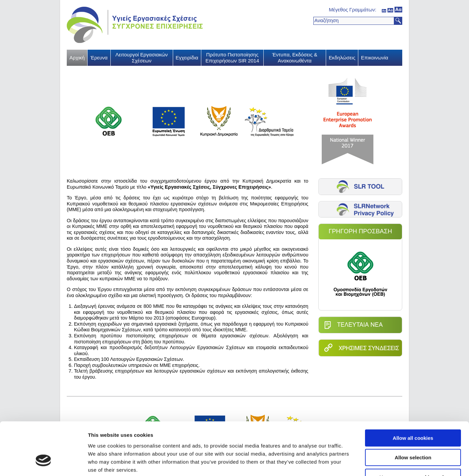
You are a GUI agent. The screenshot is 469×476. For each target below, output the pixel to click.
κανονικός (384, 10)
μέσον (390, 10)
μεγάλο (398, 10)
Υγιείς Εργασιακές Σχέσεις (135, 25)
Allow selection (413, 414)
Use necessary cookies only (413, 433)
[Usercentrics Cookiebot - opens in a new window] (43, 463)
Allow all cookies (413, 394)
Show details (352, 463)
